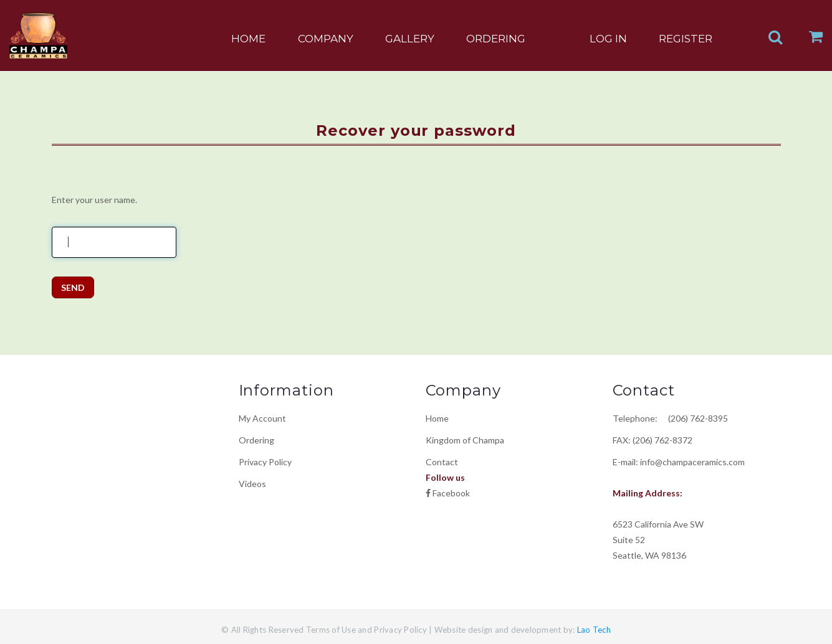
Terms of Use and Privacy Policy (366, 630)
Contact (442, 462)
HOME (248, 39)
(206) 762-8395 (694, 418)
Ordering (256, 440)
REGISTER (686, 39)
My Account (262, 418)
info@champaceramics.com (692, 462)
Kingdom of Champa (465, 440)
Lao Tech (593, 630)
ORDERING (496, 39)
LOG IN (608, 39)
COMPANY (326, 39)
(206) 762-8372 (662, 440)
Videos (252, 484)
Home (437, 418)
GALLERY (410, 39)
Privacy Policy (265, 462)
